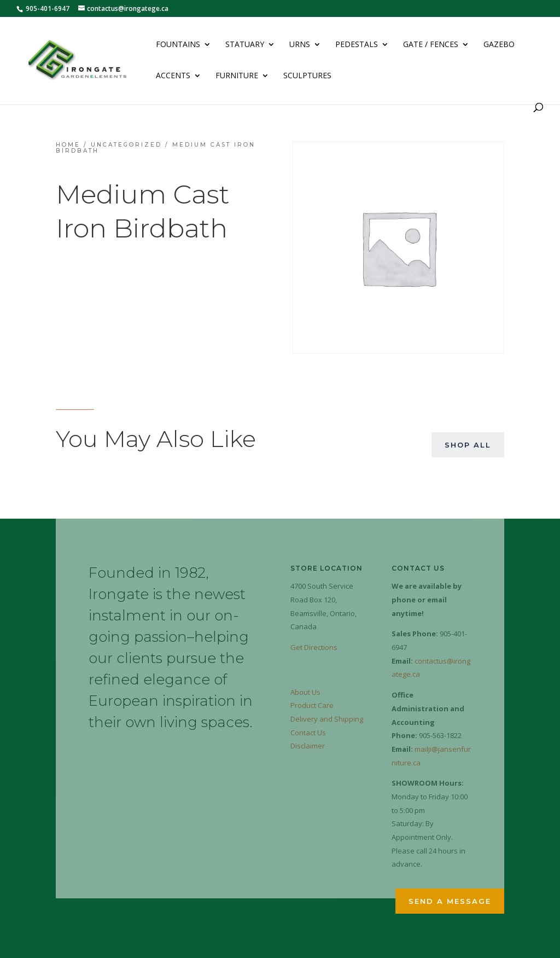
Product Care (312, 705)
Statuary (245, 45)
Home (68, 145)
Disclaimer (308, 746)
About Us (305, 692)
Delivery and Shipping (327, 719)
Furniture (237, 76)
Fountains (178, 45)
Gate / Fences (431, 45)
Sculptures (307, 76)
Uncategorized (126, 145)
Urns (300, 45)
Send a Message (450, 901)
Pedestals (357, 45)
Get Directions (314, 647)
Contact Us (308, 733)
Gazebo (499, 45)
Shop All (468, 445)
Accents (173, 76)
